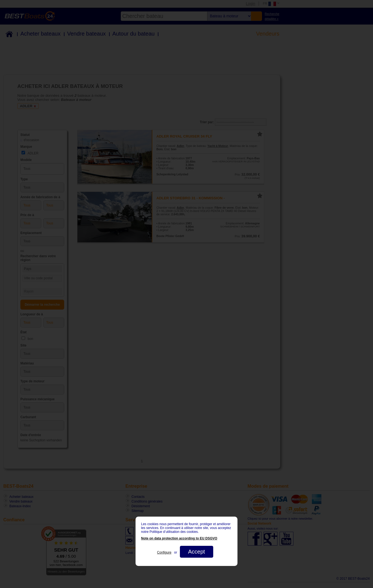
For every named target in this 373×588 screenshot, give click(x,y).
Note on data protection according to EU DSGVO (179, 538)
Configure (164, 552)
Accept (197, 552)
